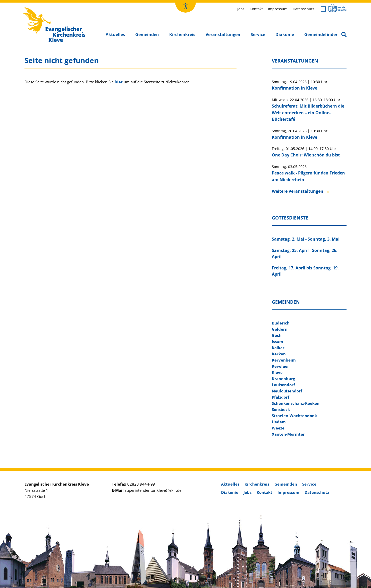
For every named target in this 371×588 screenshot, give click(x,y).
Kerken (279, 354)
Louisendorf (283, 385)
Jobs (241, 9)
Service (258, 34)
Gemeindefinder (321, 34)
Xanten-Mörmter (288, 434)
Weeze (278, 428)
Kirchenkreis (182, 34)
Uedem (279, 422)
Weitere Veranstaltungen (298, 191)
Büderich (281, 323)
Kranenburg (283, 379)
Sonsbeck (281, 409)
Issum (277, 341)
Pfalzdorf (281, 397)
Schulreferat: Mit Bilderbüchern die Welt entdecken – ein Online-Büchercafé (308, 113)
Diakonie (285, 34)
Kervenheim (284, 360)
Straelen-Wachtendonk (294, 416)
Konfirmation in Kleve (294, 88)
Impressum (278, 9)
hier (119, 82)
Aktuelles (115, 34)
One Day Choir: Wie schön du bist (306, 155)
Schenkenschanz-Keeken (296, 403)
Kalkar (278, 348)
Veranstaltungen (223, 34)
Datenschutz (303, 9)
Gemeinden (147, 34)
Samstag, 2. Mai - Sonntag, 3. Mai (306, 239)
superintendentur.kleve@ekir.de (153, 490)
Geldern (280, 329)
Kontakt (256, 9)
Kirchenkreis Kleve (39, 8)
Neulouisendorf (287, 391)
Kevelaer (280, 366)
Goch (277, 335)
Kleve (277, 372)
